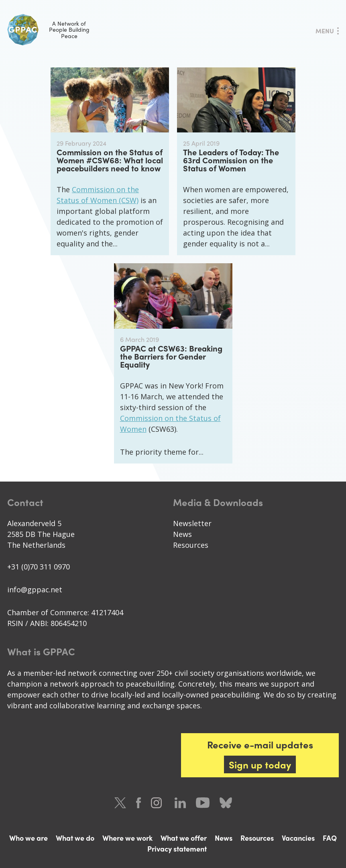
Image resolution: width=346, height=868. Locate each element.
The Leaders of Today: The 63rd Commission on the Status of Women (231, 160)
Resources (191, 545)
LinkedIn (180, 803)
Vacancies (298, 838)
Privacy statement (177, 849)
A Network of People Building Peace (48, 30)
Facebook (138, 803)
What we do (75, 838)
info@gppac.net (35, 590)
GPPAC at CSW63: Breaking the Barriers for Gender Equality (171, 356)
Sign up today (260, 764)
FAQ (330, 838)
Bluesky (226, 803)
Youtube (203, 803)
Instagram (158, 803)
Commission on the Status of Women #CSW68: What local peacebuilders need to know (110, 160)
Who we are (28, 838)
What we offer (184, 838)
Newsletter (192, 523)
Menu (325, 31)
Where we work (127, 838)
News (182, 534)
